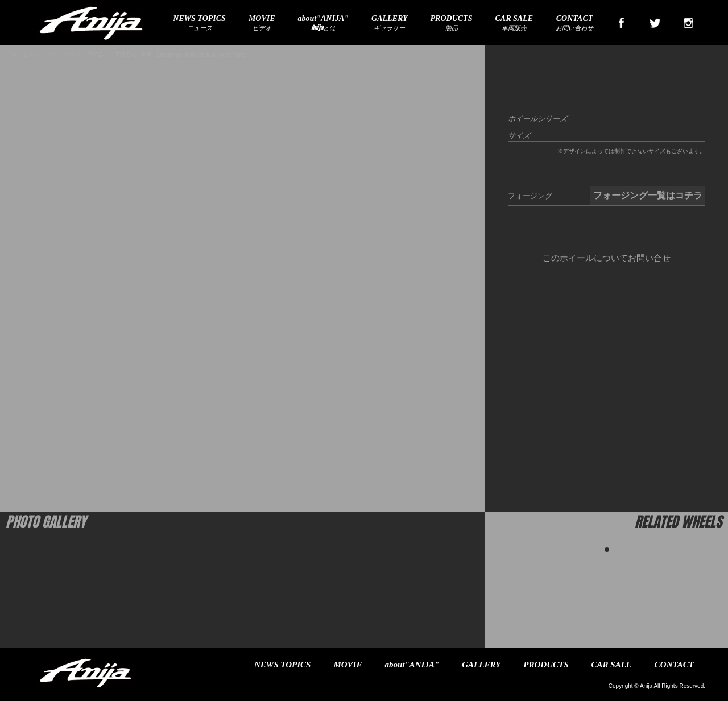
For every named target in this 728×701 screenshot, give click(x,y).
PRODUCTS (546, 665)
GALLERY (481, 665)
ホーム (20, 55)
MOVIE (348, 665)
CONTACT (674, 665)
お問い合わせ (574, 23)
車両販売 (514, 23)
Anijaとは (323, 23)
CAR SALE (612, 665)
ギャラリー (390, 23)
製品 (452, 23)
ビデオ (262, 23)
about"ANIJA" (412, 665)
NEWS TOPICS (282, 665)
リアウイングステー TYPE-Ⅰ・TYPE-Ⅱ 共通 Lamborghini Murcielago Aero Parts (140, 55)
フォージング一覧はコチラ (648, 195)
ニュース (199, 23)
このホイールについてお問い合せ (607, 258)
